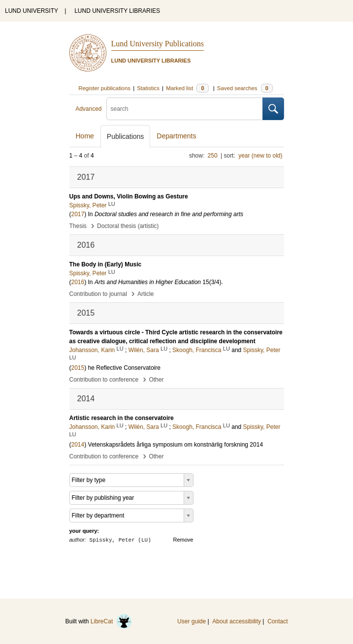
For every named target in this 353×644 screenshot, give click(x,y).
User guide (192, 621)
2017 (78, 214)
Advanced (88, 109)
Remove (183, 540)
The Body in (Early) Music (106, 264)
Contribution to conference (104, 380)
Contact (277, 621)
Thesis (78, 226)
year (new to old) (260, 156)
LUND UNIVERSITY (32, 11)
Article (145, 294)
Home (85, 136)
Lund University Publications (158, 44)
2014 (78, 445)
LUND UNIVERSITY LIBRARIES (117, 11)
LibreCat (111, 621)
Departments (176, 136)
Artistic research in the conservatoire (122, 418)
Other (156, 380)
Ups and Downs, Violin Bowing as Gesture (129, 196)
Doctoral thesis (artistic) (128, 226)
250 (213, 156)
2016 (78, 282)
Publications (126, 136)
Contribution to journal (98, 294)
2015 (78, 368)
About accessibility (237, 621)
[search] (185, 109)
